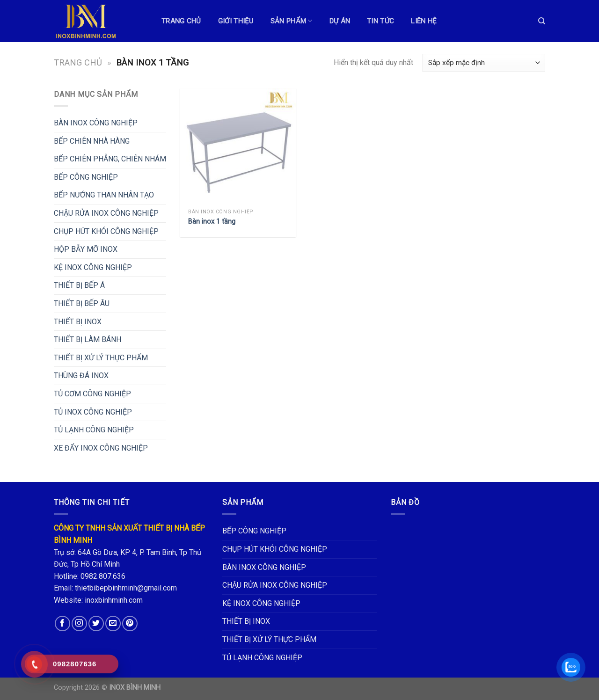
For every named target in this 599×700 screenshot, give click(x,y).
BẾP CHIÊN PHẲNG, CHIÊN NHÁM (110, 159)
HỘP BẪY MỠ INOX (86, 249)
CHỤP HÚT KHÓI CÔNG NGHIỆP (106, 231)
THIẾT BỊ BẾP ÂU (82, 303)
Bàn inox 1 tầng (212, 222)
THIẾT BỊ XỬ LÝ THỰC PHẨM (101, 358)
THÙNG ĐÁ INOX (81, 376)
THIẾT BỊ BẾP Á (79, 285)
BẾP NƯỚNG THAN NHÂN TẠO (104, 195)
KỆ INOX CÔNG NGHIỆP (93, 267)
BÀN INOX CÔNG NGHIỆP (96, 123)
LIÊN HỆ (424, 21)
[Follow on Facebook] (62, 623)
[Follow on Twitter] (96, 623)
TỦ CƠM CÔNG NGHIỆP (92, 394)
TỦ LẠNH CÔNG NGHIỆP (94, 430)
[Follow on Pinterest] (130, 623)
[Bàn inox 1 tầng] (238, 146)
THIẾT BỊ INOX (78, 322)
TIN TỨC (380, 21)
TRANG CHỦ (181, 21)
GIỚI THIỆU (236, 21)
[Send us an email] (113, 623)
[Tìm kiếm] (542, 21)
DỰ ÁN (340, 21)
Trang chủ (78, 62)
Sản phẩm (292, 21)
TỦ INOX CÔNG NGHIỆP (93, 412)
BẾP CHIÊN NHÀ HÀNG (92, 141)
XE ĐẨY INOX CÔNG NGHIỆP (101, 448)
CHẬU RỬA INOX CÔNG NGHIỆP (106, 213)
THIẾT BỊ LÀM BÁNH (88, 339)
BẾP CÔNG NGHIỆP (86, 177)
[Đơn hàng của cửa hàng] (484, 63)
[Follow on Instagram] (79, 623)
